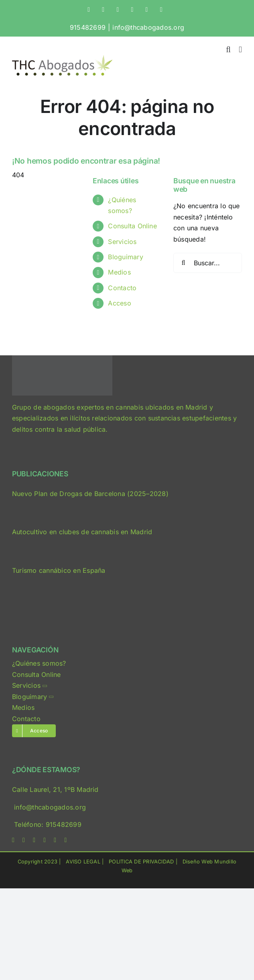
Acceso (119, 303)
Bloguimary (125, 257)
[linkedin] (45, 840)
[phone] (65, 840)
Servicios (122, 242)
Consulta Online (132, 226)
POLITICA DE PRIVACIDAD (141, 862)
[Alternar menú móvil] (240, 50)
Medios (119, 272)
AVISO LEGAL (83, 862)
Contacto (122, 288)
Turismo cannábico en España (59, 570)
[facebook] (13, 840)
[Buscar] (183, 263)
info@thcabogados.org (148, 27)
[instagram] (34, 840)
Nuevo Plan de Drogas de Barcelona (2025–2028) (90, 494)
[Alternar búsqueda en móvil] (228, 50)
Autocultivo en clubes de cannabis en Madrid (82, 532)
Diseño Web (198, 862)
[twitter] (24, 840)
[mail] (55, 840)
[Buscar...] (208, 263)
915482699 (88, 27)
